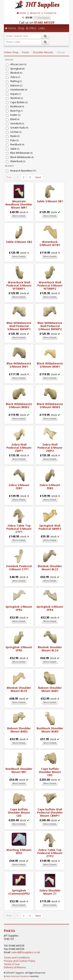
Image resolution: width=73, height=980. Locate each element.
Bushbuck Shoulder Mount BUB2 (50, 730)
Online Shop (11, 52)
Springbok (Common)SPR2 (19, 892)
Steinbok (17, 98)
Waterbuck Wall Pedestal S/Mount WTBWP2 (50, 285)
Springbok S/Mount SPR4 (50, 608)
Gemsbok (17, 123)
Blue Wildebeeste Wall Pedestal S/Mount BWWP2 (50, 326)
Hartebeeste (19, 90)
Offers (31, 28)
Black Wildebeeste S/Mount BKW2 (19, 405)
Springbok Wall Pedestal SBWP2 (50, 527)
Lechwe (16, 132)
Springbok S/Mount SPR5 (19, 649)
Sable (15, 149)
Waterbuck (18, 161)
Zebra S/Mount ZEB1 (19, 487)
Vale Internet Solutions (18, 976)
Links (42, 28)
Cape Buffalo (19, 102)
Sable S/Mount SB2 (19, 242)
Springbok (17, 69)
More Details (19, 216)
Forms (26, 52)
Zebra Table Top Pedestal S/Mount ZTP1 (19, 529)
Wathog (16, 81)
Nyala (15, 136)
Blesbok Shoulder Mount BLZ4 (50, 649)
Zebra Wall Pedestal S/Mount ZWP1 (19, 448)
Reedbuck (17, 144)
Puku (14, 140)
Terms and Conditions (17, 957)
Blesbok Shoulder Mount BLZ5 (19, 689)
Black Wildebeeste (22, 157)
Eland (15, 119)
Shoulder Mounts (43, 52)
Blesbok (16, 73)
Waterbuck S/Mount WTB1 (50, 243)
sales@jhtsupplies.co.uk (26, 952)
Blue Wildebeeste (21, 153)
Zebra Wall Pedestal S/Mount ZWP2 (50, 448)
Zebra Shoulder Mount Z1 (50, 892)
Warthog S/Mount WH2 (19, 851)
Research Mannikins (23, 171)
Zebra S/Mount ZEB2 (50, 487)
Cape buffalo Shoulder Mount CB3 (19, 812)
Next (38, 177)
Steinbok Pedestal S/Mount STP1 (19, 568)
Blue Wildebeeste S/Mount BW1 (19, 365)
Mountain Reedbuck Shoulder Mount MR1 (19, 204)
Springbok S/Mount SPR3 (19, 608)
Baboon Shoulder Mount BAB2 (19, 730)
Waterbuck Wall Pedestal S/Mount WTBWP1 (19, 285)
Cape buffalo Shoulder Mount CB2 (50, 772)
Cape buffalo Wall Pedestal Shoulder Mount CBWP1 (50, 812)
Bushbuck (17, 106)
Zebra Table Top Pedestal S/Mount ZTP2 (50, 853)
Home (22, 13)
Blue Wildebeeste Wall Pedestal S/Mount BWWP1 (19, 326)
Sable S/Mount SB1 (50, 201)
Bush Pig (16, 111)
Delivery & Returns (15, 967)
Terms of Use (12, 964)
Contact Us (50, 13)
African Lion (18, 64)
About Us (35, 13)
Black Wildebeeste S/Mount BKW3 (50, 405)
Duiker (15, 115)
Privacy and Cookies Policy (20, 961)
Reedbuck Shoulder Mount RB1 (19, 770)
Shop (21, 28)
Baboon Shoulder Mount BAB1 (50, 689)
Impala (16, 94)
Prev (9, 177)
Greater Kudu (19, 128)
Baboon (16, 85)
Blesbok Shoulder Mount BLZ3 (50, 568)
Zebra (15, 77)
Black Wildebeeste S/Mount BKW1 (50, 365)
